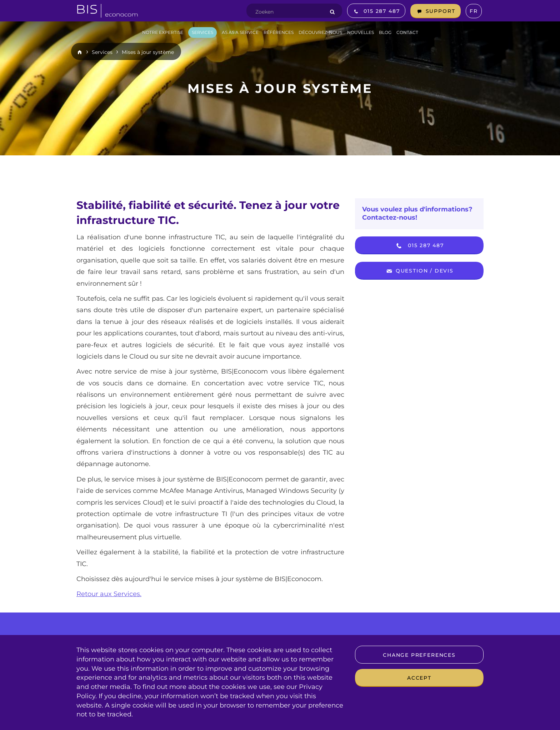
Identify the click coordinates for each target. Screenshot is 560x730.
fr (474, 11)
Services (102, 52)
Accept (419, 678)
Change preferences (419, 655)
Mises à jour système (148, 52)
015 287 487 (419, 246)
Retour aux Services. (109, 594)
